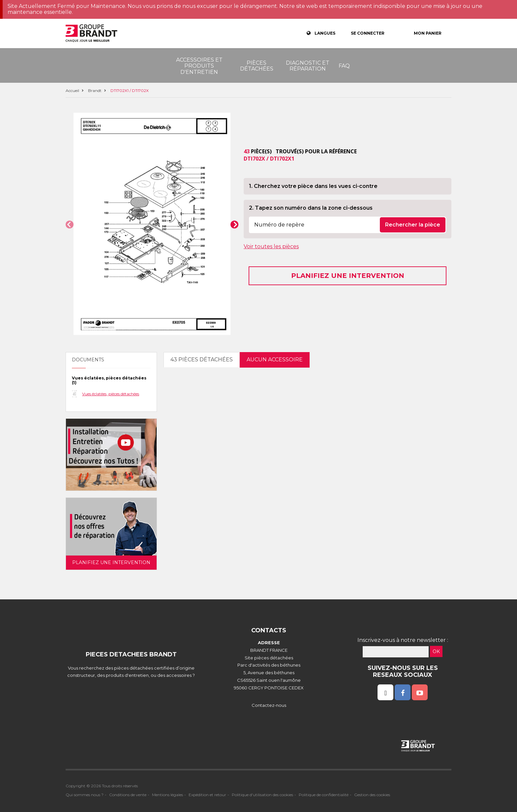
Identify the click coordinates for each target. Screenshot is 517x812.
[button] (70, 225)
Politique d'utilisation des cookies (262, 795)
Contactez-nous (269, 705)
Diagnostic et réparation (308, 66)
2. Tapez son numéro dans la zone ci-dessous (311, 208)
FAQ (344, 66)
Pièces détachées (257, 66)
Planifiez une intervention (348, 276)
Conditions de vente (128, 795)
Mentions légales (167, 795)
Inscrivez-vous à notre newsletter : (403, 640)
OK (436, 651)
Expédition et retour (207, 795)
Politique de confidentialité (324, 795)
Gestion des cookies (372, 795)
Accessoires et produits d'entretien (199, 66)
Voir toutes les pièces (271, 246)
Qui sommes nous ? (85, 795)
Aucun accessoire (275, 360)
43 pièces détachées (202, 360)
